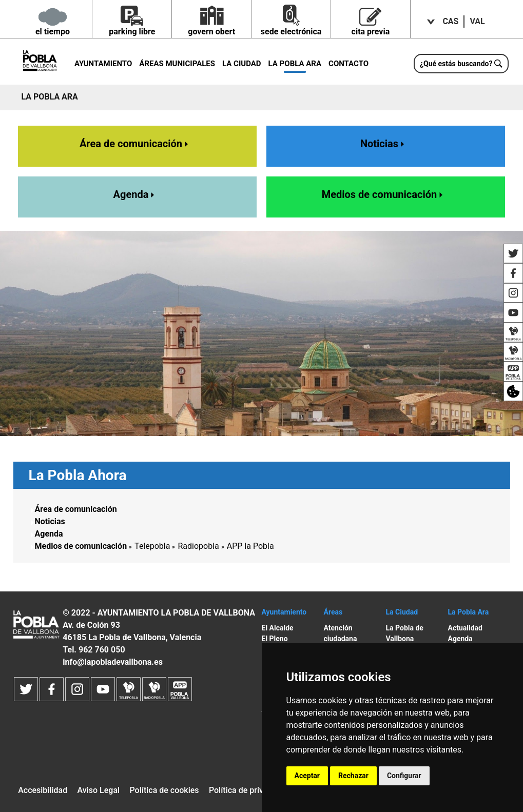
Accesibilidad (43, 790)
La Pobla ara (295, 64)
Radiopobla (198, 546)
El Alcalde (278, 628)
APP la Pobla (250, 546)
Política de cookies (164, 790)
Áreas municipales (177, 64)
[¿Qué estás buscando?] (461, 64)
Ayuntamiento (103, 64)
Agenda (135, 194)
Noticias (383, 143)
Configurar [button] (404, 776)
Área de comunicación (135, 143)
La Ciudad (242, 64)
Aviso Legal (99, 790)
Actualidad (465, 628)
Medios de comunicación (383, 194)
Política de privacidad (248, 790)
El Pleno (275, 639)
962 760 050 (102, 650)
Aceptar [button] (307, 776)
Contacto (348, 64)
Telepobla (152, 546)
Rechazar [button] (353, 776)
